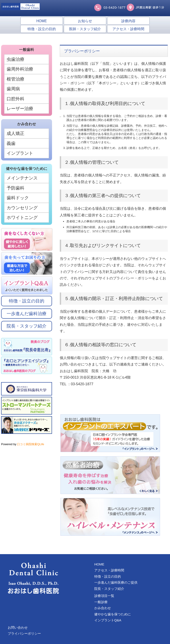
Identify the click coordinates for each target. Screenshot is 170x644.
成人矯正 (15, 133)
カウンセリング (22, 208)
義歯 (11, 143)
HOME (42, 21)
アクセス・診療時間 (128, 29)
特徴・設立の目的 (42, 29)
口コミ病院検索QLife (31, 444)
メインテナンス (22, 178)
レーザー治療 (20, 109)
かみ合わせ (103, 608)
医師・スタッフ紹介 (85, 29)
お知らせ (85, 21)
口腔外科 (15, 99)
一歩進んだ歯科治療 (27, 314)
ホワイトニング (22, 217)
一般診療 (101, 602)
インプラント (20, 153)
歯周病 (13, 89)
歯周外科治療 (20, 69)
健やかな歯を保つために (113, 614)
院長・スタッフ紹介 (27, 326)
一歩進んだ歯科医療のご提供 (116, 582)
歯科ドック (18, 198)
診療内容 (128, 21)
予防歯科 (15, 188)
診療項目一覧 (104, 596)
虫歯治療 (15, 59)
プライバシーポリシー (24, 633)
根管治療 (15, 79)
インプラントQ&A (108, 620)
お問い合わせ (18, 627)
